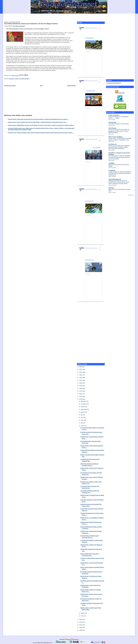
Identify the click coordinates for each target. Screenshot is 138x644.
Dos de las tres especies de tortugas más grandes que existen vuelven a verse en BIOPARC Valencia (119, 131)
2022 (81, 378)
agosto (83, 412)
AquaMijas (112, 163)
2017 (81, 391)
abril (82, 423)
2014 (81, 399)
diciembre (83, 401)
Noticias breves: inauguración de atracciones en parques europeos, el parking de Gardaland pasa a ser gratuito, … (39, 119)
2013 (81, 619)
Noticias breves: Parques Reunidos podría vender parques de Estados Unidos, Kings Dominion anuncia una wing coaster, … (41, 133)
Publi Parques (113, 128)
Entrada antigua (71, 86)
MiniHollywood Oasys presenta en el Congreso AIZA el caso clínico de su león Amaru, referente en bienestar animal (119, 182)
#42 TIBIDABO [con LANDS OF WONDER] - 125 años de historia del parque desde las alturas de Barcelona (120, 157)
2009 (81, 630)
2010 (81, 628)
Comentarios (75, 639)
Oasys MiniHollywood (115, 179)
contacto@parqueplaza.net (114, 83)
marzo (83, 426)
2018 (81, 388)
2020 (81, 383)
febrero (83, 613)
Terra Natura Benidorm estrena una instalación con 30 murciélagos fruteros (31, 24)
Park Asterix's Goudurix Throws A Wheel (119, 124)
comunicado (12, 79)
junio (82, 417)
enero (82, 616)
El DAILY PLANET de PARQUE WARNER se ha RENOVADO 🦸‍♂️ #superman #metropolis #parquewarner (120, 173)
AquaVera (111, 188)
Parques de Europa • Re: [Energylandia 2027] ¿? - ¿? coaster (118, 117)
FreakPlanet (112, 171)
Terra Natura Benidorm (19, 26)
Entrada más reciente (10, 86)
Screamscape (112, 122)
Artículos (68, 639)
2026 (81, 367)
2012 (81, 622)
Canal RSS (120, 93)
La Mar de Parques (114, 115)
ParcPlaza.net (112, 144)
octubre (83, 407)
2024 (81, 372)
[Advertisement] (69, 16)
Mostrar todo (131, 195)
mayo (82, 420)
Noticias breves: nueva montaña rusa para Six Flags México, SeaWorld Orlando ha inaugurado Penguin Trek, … (38, 122)
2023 (81, 375)
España (17, 79)
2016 (81, 394)
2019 (81, 386)
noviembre (84, 404)
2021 (81, 380)
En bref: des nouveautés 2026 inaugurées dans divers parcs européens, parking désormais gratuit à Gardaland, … (119, 147)
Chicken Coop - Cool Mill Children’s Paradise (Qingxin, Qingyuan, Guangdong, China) (120, 139)
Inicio (41, 86)
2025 (81, 369)
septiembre (84, 409)
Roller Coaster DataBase (116, 137)
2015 (81, 397)
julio (82, 415)
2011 (81, 625)
